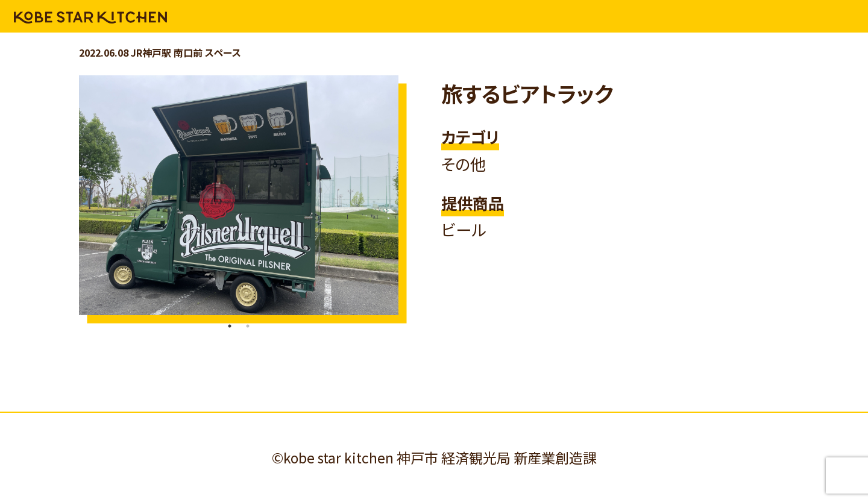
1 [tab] (230, 326)
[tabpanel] (239, 195)
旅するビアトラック (527, 93)
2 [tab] (248, 326)
